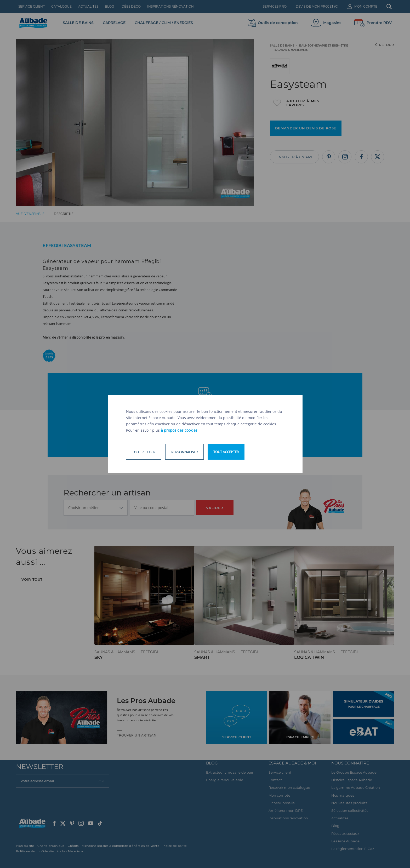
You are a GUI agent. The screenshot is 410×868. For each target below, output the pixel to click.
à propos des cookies (179, 430)
